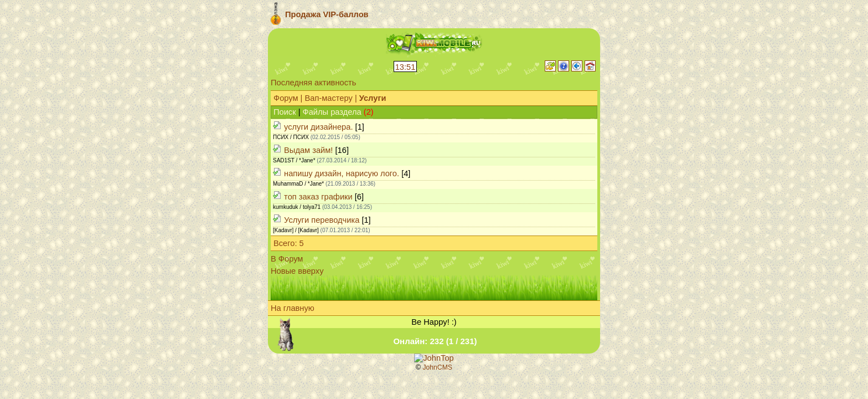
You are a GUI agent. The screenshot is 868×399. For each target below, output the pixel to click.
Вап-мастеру (328, 98)
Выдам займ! (308, 150)
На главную (293, 308)
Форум (286, 98)
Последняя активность (313, 83)
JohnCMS (437, 367)
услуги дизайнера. (318, 127)
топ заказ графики (318, 197)
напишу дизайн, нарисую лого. (342, 173)
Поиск (285, 112)
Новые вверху (297, 271)
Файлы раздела (332, 112)
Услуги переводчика (322, 220)
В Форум (287, 259)
